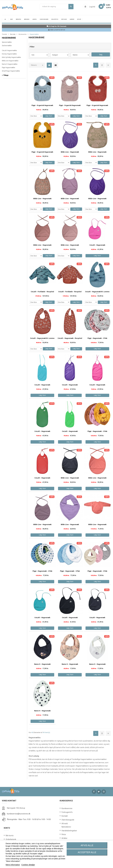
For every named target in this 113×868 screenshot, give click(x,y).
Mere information (13, 865)
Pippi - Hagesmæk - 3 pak (97, 338)
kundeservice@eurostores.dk (19, 814)
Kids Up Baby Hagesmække (11, 57)
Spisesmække (7, 42)
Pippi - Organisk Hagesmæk (42, 106)
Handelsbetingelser (65, 831)
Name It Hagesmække (10, 64)
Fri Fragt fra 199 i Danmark (56, 26)
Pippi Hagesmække (8, 68)
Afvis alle (87, 845)
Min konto (10, 836)
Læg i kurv (49, 116)
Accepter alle (87, 852)
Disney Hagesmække (9, 54)
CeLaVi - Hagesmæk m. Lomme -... (97, 293)
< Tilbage (5, 75)
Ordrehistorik (11, 839)
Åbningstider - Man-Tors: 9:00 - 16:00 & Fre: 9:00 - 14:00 (29, 819)
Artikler (64, 838)
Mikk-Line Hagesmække (10, 61)
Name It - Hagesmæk (42, 664)
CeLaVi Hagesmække (9, 51)
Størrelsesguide (65, 820)
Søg (71, 6)
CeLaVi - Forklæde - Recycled (42, 292)
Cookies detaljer (28, 865)
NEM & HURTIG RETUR (56, 30)
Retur (64, 834)
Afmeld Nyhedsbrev (65, 825)
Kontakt (65, 816)
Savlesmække (7, 46)
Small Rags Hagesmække (11, 71)
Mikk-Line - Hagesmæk (70, 152)
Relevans (34, 65)
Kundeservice (65, 808)
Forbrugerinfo (65, 812)
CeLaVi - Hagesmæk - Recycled (70, 338)
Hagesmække (9, 38)
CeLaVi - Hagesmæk (97, 245)
